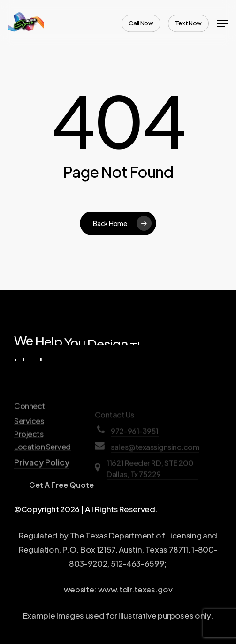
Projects (29, 457)
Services (29, 445)
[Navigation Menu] (222, 23)
